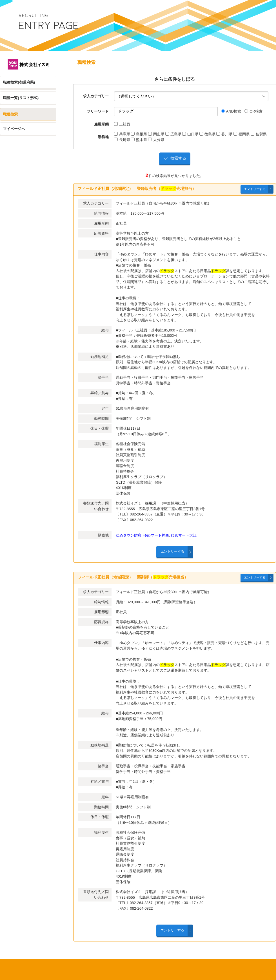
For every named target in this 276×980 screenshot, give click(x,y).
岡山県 (156, 134)
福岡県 (241, 134)
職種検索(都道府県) (19, 82)
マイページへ (14, 129)
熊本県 (139, 140)
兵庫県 (122, 134)
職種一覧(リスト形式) (21, 98)
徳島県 (207, 134)
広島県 (173, 134)
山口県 (190, 134)
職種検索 (10, 114)
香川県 (224, 134)
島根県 (139, 134)
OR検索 (253, 111)
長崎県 (122, 140)
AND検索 (231, 111)
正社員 (122, 124)
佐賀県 (259, 134)
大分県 (156, 140)
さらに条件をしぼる (175, 79)
